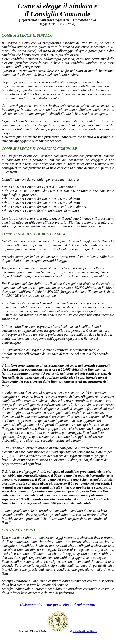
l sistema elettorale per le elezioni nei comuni (58, 605)
